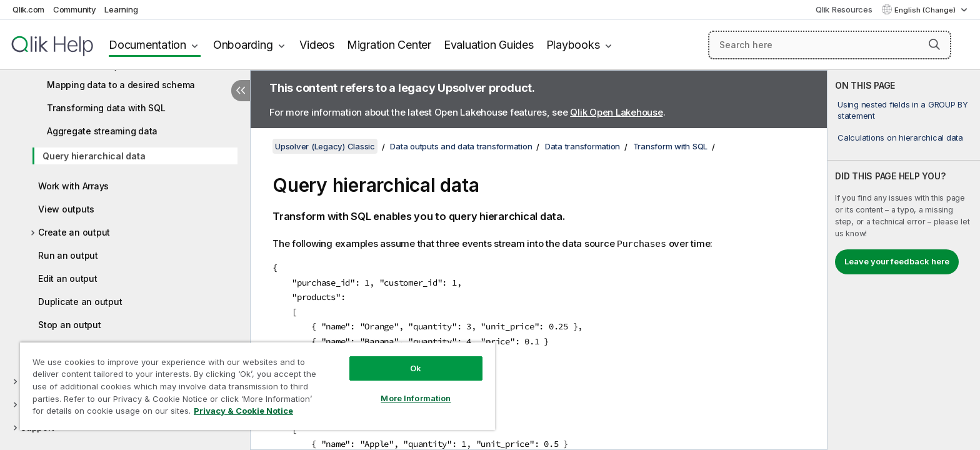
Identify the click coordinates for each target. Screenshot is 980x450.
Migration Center (389, 45)
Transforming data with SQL (106, 108)
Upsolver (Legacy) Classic (325, 146)
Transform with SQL (671, 146)
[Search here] (830, 45)
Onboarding (243, 45)
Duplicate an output (80, 302)
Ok (416, 368)
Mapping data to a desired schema (121, 85)
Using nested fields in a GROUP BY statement (903, 110)
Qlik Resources (844, 9)
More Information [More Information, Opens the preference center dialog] (416, 398)
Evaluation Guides (489, 45)
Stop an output (70, 325)
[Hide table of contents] (241, 91)
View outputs (66, 209)
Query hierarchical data (94, 156)
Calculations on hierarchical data (900, 137)
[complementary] (904, 260)
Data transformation (582, 146)
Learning (121, 9)
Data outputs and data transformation (461, 146)
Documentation (147, 45)
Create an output (74, 232)
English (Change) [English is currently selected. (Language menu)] (926, 10)
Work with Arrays (73, 186)
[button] (934, 44)
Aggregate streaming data (102, 131)
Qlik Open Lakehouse (616, 112)
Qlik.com (28, 9)
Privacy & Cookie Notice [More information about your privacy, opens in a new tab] (243, 411)
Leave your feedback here (897, 261)
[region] (257, 386)
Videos (317, 45)
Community (75, 9)
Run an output (68, 255)
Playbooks (573, 45)
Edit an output (68, 278)
